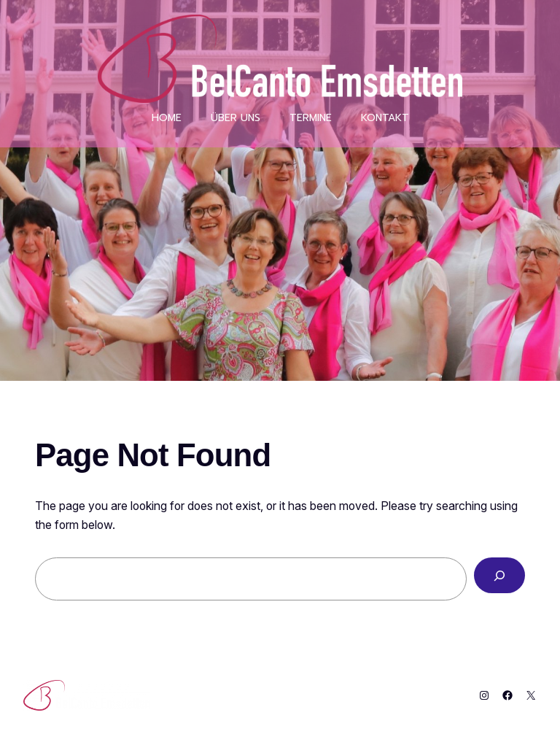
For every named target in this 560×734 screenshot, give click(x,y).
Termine (311, 118)
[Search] (499, 575)
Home (167, 118)
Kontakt (385, 118)
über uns (236, 118)
